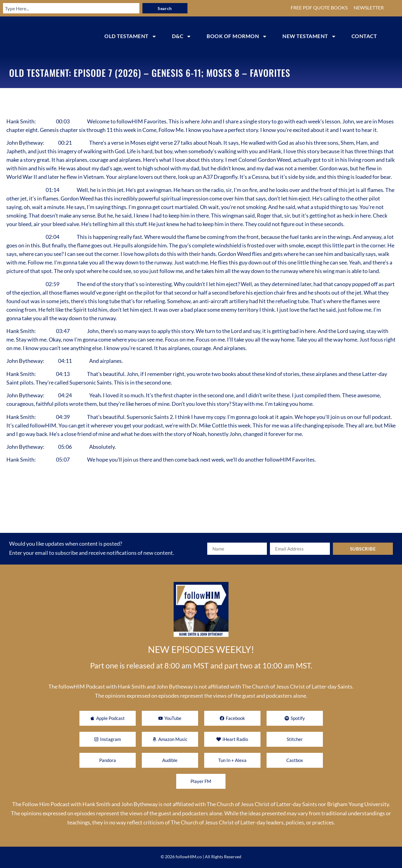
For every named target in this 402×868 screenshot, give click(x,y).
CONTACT (364, 36)
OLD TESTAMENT (131, 36)
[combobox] (68, 8)
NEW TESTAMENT (309, 36)
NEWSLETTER (369, 7)
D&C (182, 36)
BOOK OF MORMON (237, 36)
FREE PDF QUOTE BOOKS (319, 7)
